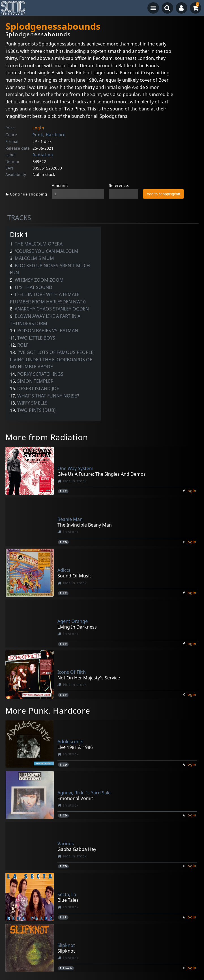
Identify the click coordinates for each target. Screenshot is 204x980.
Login (38, 128)
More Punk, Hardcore (48, 710)
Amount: (60, 185)
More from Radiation (47, 437)
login (191, 491)
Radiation (43, 155)
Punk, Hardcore (49, 135)
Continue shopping (26, 194)
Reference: (119, 185)
